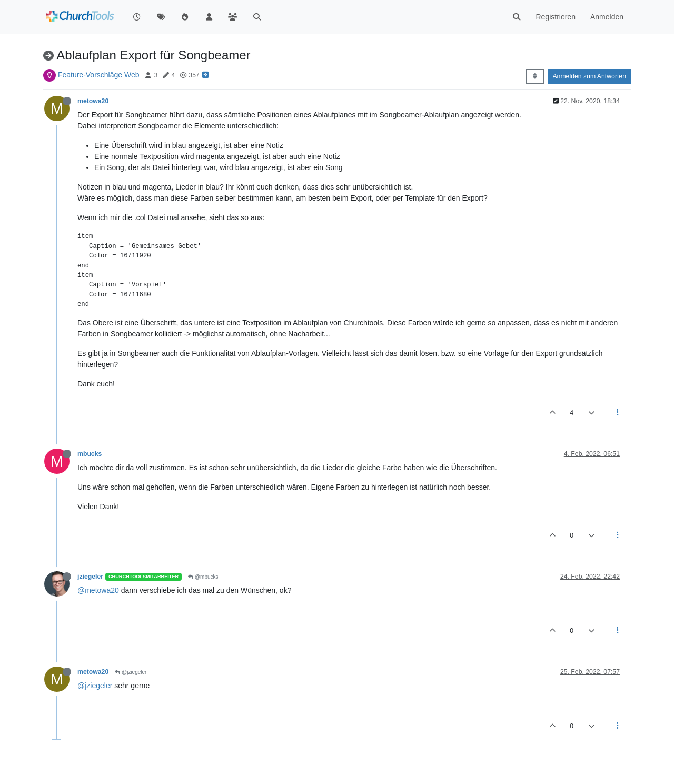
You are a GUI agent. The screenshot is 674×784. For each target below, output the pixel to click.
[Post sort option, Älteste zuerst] (535, 76)
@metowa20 (98, 590)
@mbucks (203, 577)
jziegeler (90, 577)
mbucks (90, 454)
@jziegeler (131, 672)
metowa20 (93, 101)
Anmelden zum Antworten (589, 76)
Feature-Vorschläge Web (99, 75)
